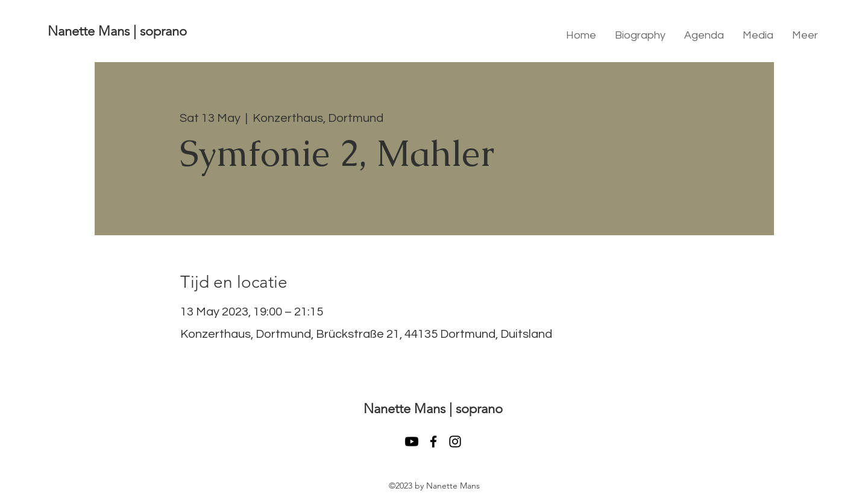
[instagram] (455, 442)
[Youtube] (412, 442)
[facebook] (433, 442)
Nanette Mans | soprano (117, 31)
